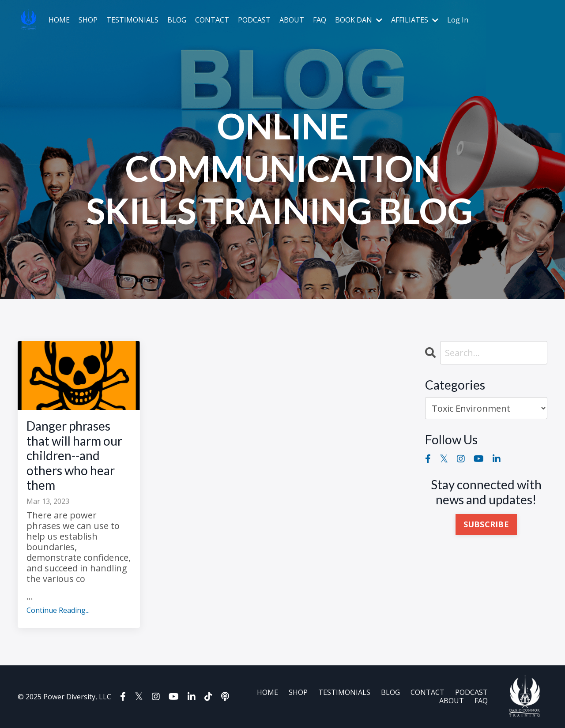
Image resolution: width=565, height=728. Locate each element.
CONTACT (212, 20)
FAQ (320, 20)
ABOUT (292, 20)
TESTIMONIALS (132, 20)
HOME (59, 20)
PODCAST (254, 20)
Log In (458, 20)
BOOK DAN (359, 20)
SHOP (88, 20)
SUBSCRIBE (486, 524)
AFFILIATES (415, 20)
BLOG (177, 20)
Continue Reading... (58, 610)
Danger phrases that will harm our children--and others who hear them (74, 456)
